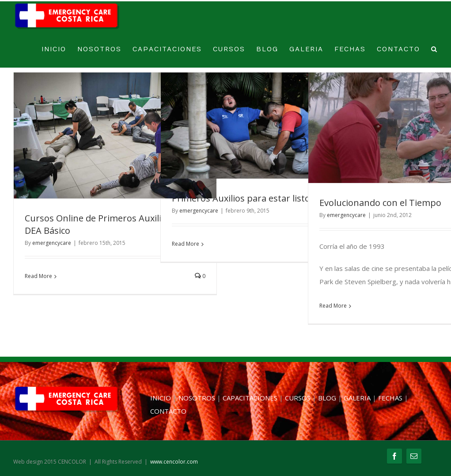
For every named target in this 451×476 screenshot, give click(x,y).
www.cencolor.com (174, 462)
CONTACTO (398, 49)
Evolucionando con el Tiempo (380, 203)
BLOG (267, 49)
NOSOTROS (99, 49)
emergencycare (52, 243)
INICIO (54, 49)
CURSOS (229, 49)
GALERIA (306, 49)
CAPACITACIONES (167, 49)
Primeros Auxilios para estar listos (243, 198)
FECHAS (350, 49)
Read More (38, 276)
